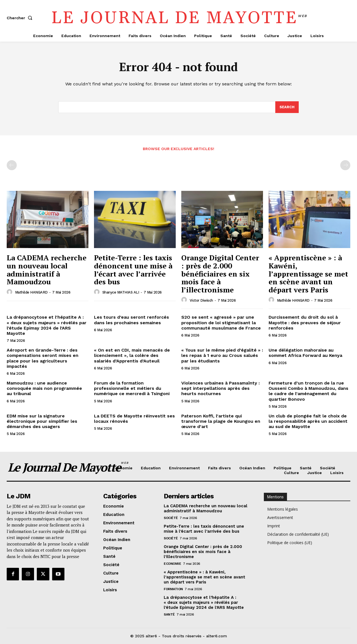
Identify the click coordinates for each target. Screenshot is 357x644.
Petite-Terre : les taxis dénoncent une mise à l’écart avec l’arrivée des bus (133, 270)
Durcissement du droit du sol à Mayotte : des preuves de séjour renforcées (305, 323)
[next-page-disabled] (345, 165)
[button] (21, 18)
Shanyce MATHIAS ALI (121, 292)
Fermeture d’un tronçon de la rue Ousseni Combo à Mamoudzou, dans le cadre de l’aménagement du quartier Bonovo (308, 391)
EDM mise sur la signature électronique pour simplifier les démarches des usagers (42, 421)
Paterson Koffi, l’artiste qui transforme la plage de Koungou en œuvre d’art (221, 421)
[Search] (287, 107)
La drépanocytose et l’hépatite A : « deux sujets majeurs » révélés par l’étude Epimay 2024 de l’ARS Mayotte (47, 325)
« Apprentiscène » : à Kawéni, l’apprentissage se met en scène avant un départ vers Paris (308, 274)
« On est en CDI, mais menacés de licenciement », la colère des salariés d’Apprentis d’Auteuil (132, 355)
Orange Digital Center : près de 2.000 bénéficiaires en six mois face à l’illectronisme (220, 274)
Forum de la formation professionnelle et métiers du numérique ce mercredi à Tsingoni (132, 388)
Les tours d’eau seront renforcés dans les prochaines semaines (132, 320)
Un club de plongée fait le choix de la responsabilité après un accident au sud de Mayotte (308, 421)
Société (171, 518)
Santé (169, 614)
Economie (172, 564)
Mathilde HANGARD (31, 292)
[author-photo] (10, 292)
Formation (173, 589)
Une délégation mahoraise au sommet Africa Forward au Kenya (305, 353)
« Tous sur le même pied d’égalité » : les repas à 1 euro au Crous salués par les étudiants (222, 355)
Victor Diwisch (201, 300)
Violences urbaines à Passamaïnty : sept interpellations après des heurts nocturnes (220, 388)
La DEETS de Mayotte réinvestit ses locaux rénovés (134, 419)
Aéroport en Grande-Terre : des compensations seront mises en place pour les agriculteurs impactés (43, 358)
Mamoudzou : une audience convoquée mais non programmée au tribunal (44, 388)
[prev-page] (12, 165)
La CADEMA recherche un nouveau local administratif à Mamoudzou (47, 270)
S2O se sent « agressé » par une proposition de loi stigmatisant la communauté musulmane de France (221, 323)
